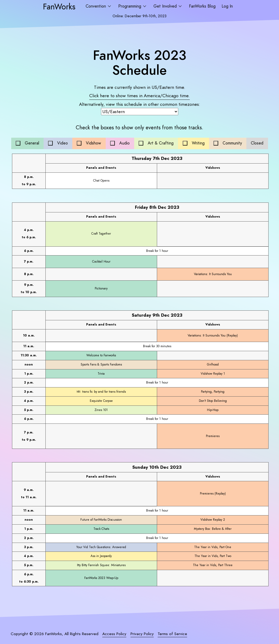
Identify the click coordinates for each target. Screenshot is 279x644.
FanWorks (59, 7)
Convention (96, 6)
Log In (227, 6)
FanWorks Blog (202, 6)
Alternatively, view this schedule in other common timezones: (140, 104)
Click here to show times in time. (139, 96)
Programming (130, 6)
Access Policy (114, 634)
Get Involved (166, 6)
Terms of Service (172, 634)
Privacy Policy (142, 634)
